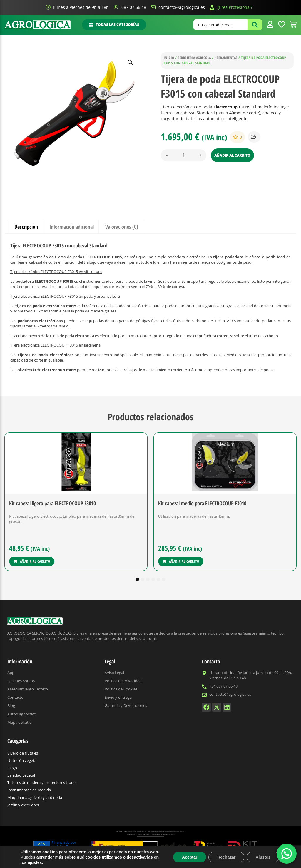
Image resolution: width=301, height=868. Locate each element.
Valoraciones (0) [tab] (122, 227)
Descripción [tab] (26, 227)
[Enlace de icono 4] (282, 24)
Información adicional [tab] (72, 227)
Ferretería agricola (194, 58)
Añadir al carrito (232, 155)
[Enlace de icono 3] (270, 24)
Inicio (169, 58)
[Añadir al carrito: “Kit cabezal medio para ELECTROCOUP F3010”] (181, 561)
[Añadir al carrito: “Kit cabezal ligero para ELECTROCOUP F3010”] (32, 561)
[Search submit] (255, 25)
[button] (130, 62)
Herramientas (226, 58)
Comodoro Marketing (222, 861)
